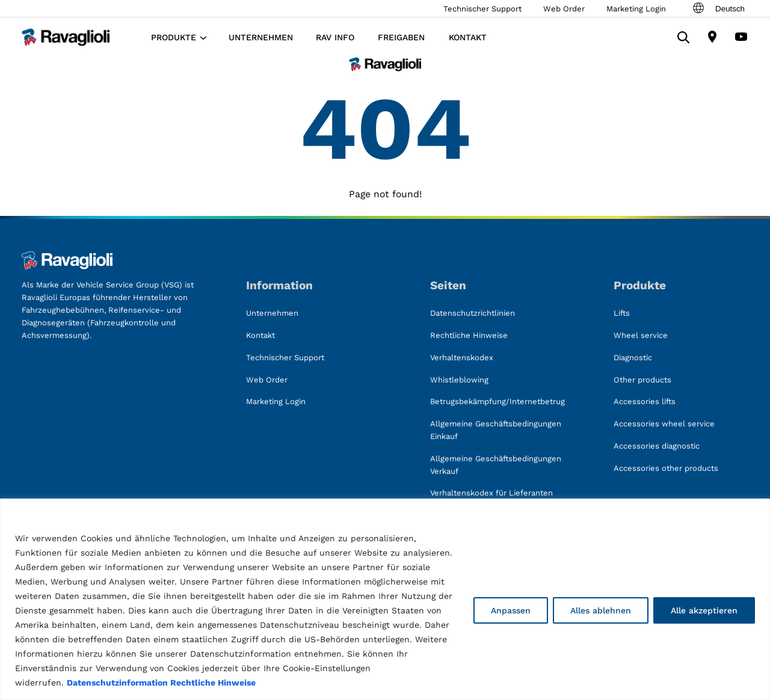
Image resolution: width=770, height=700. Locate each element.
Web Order (564, 9)
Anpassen (511, 610)
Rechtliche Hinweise (213, 683)
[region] (385, 599)
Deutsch (718, 8)
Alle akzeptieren (704, 610)
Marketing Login (636, 9)
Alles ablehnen (601, 610)
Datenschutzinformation (117, 683)
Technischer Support (482, 9)
